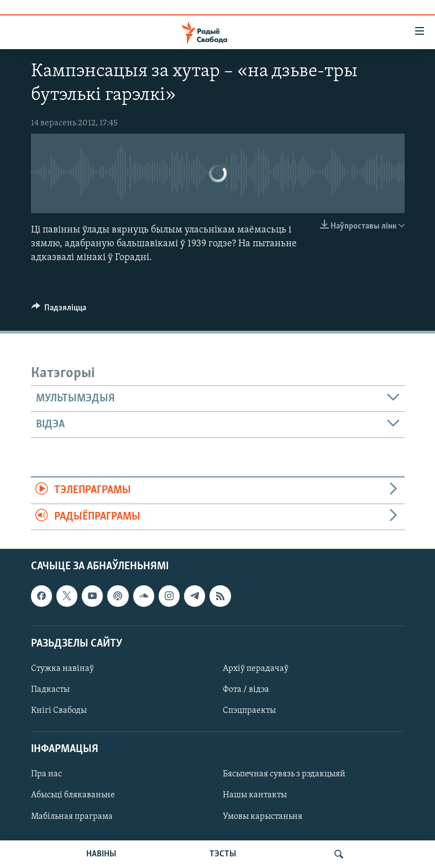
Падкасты (50, 690)
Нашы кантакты (255, 795)
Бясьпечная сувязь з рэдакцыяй (284, 774)
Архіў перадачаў (256, 669)
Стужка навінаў (62, 669)
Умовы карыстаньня (263, 817)
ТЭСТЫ (223, 854)
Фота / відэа (246, 690)
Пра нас (46, 774)
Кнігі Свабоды (59, 711)
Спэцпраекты (249, 711)
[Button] (59, 310)
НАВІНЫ (101, 854)
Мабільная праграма (72, 817)
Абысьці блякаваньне (73, 795)
